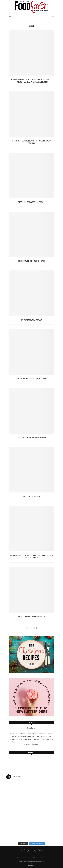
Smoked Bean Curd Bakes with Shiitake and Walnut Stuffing (31, 142)
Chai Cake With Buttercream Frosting (31, 438)
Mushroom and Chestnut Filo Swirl (31, 261)
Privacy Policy (21, 858)
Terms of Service (33, 858)
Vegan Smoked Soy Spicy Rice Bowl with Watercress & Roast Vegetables (31, 556)
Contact (44, 858)
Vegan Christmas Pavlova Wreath (31, 202)
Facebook (12, 758)
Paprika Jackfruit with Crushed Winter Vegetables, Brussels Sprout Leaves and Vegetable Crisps (32, 81)
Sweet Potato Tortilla (31, 496)
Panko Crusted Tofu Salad (31, 320)
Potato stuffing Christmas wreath (32, 617)
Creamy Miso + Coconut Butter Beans (31, 379)
